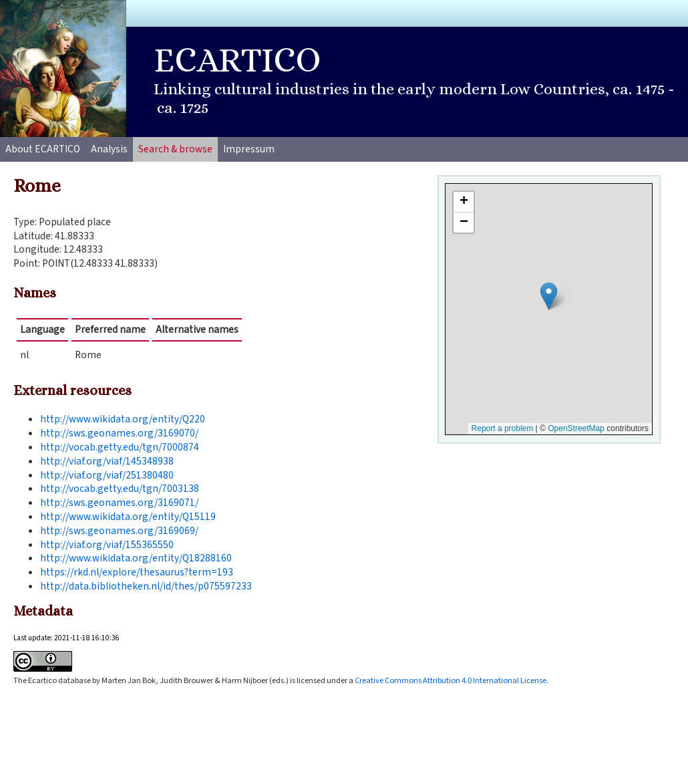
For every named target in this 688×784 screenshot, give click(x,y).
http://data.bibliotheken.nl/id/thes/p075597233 (146, 586)
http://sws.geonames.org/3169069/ (119, 531)
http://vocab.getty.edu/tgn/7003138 (120, 489)
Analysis (109, 149)
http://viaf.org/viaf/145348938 (107, 461)
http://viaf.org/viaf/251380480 (107, 475)
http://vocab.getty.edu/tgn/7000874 (120, 447)
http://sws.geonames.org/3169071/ (119, 503)
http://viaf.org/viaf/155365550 (107, 545)
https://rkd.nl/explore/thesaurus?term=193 (137, 572)
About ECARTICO (43, 149)
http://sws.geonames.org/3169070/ (119, 433)
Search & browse (175, 149)
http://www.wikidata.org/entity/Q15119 (128, 517)
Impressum (249, 149)
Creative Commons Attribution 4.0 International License (451, 680)
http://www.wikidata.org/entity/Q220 (123, 419)
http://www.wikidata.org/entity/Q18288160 (136, 558)
